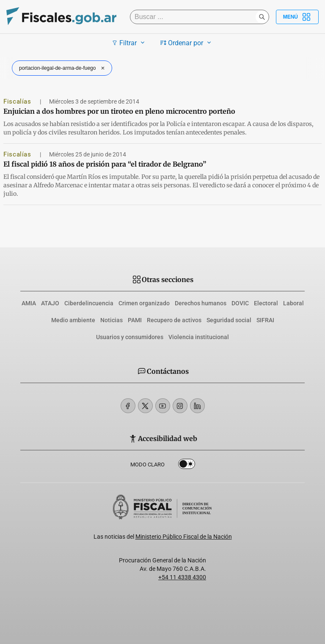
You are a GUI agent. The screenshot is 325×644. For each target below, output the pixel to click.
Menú (297, 17)
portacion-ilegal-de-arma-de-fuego (63, 68)
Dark (187, 466)
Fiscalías (18, 101)
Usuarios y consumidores (130, 337)
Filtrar (129, 43)
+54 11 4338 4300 (182, 577)
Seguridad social (229, 320)
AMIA (29, 303)
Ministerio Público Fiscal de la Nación (184, 537)
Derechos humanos (201, 303)
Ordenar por (187, 43)
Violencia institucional (199, 337)
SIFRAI (265, 320)
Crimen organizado (144, 303)
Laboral (293, 303)
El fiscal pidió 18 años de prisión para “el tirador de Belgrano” (105, 164)
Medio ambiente (73, 320)
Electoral (266, 303)
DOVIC (240, 303)
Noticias (112, 320)
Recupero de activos (174, 320)
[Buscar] (195, 17)
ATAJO (50, 303)
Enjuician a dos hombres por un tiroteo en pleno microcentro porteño (119, 111)
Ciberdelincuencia (89, 303)
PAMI (135, 320)
